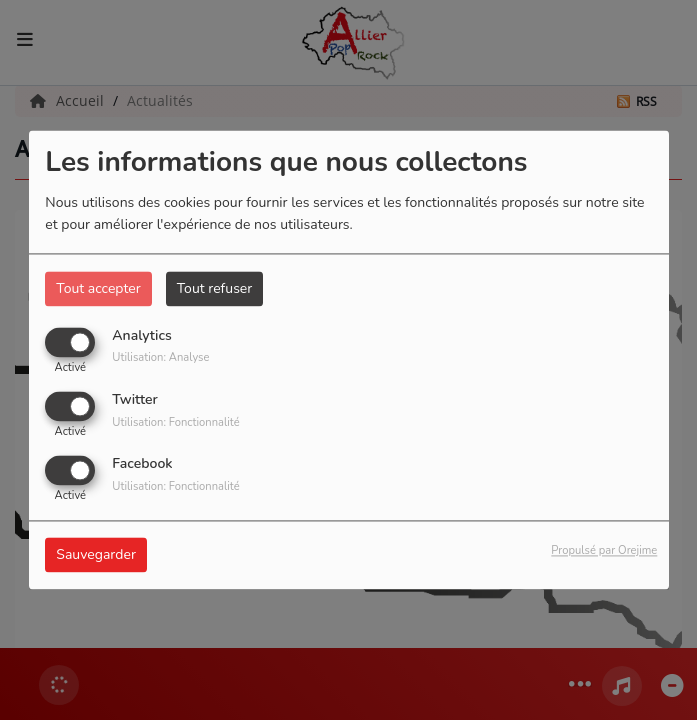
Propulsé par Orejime (604, 551)
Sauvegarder (96, 555)
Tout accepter (98, 288)
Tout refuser (215, 288)
